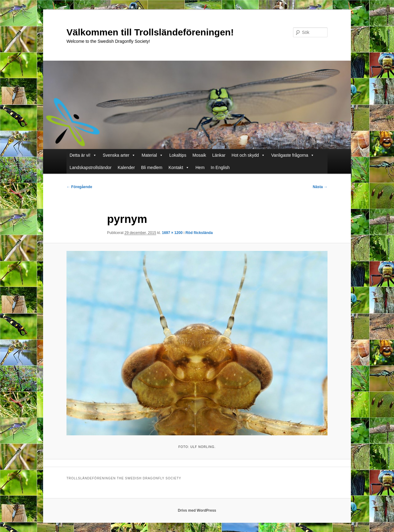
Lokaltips (178, 155)
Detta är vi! (83, 155)
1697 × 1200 (172, 233)
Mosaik (199, 155)
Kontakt (179, 167)
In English (220, 167)
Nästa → (320, 187)
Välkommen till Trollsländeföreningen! (150, 32)
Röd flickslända (199, 233)
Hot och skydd (248, 155)
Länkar (219, 155)
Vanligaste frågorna (293, 155)
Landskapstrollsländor (90, 167)
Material (152, 155)
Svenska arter (119, 155)
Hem (200, 167)
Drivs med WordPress (197, 510)
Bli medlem (152, 167)
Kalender (126, 167)
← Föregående (79, 187)
